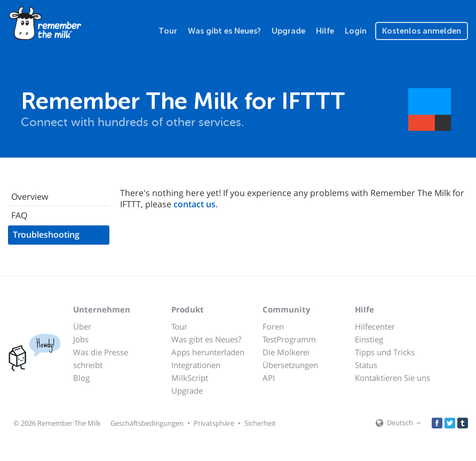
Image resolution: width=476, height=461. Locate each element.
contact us (195, 204)
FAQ (19, 215)
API (269, 378)
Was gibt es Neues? (224, 31)
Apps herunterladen (208, 352)
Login (356, 31)
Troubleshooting (46, 235)
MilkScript (190, 378)
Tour (168, 31)
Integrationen (196, 365)
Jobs (81, 339)
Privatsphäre (214, 423)
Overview (30, 197)
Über (82, 326)
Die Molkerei (286, 352)
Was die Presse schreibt (101, 358)
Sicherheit (260, 423)
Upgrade (288, 31)
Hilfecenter (375, 326)
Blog (81, 378)
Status (366, 365)
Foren (273, 326)
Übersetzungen (290, 365)
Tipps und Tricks (385, 352)
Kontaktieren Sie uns (392, 378)
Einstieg (369, 339)
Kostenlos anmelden (422, 31)
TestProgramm (289, 339)
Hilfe (325, 31)
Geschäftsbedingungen (147, 423)
